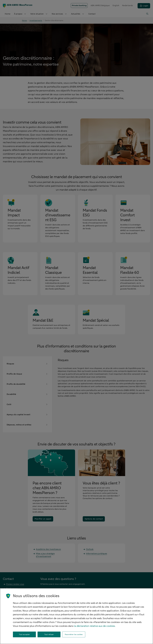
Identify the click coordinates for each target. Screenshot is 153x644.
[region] (76, 616)
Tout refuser (49, 634)
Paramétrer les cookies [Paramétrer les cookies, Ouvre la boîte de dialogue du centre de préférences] (74, 634)
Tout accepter (24, 634)
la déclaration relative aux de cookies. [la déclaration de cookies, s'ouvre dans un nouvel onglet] (95, 626)
